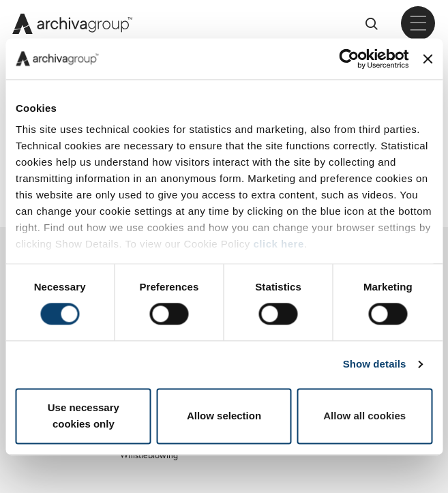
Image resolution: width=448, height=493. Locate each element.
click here (279, 244)
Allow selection (224, 416)
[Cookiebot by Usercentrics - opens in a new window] (349, 59)
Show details (375, 364)
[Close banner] (428, 59)
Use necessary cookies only (84, 416)
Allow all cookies (364, 416)
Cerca (377, 24)
